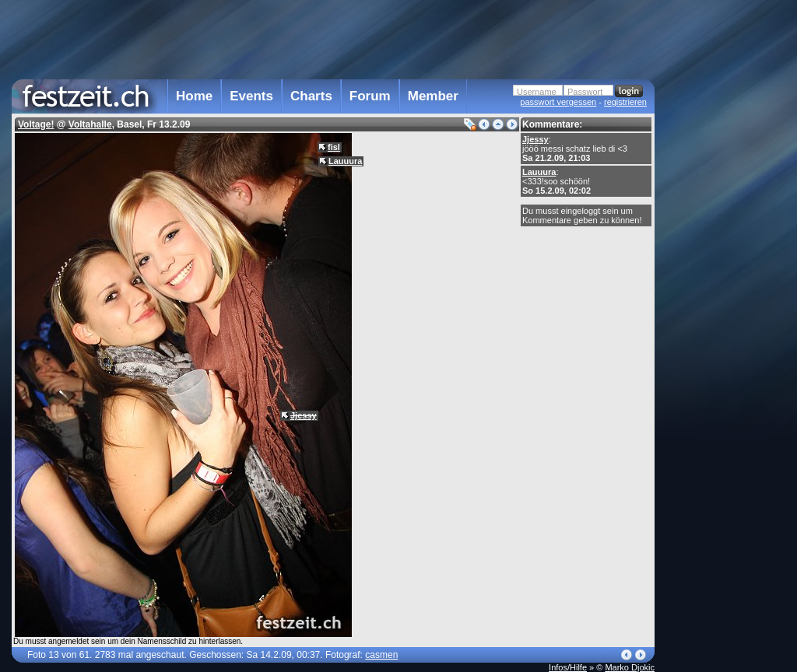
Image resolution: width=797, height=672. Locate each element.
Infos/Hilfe (568, 667)
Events (251, 96)
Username (537, 92)
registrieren (625, 102)
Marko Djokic (630, 667)
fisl (334, 147)
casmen (381, 655)
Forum (370, 96)
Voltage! (36, 124)
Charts (311, 96)
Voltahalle (90, 124)
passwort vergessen (558, 102)
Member (433, 96)
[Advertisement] (723, 313)
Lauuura (539, 172)
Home (194, 96)
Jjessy (535, 139)
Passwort (585, 92)
